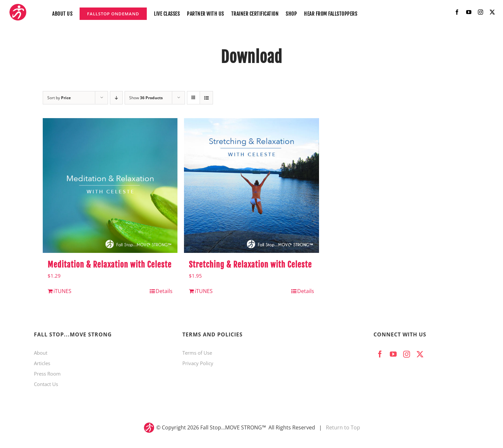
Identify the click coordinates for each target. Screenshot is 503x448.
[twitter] (492, 12)
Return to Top (343, 427)
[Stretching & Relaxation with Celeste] (251, 185)
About (41, 353)
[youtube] (469, 12)
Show (146, 98)
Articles (42, 363)
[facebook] (457, 12)
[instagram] (480, 12)
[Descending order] (116, 98)
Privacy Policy (198, 363)
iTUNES (62, 291)
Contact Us (46, 384)
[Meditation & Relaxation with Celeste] (110, 185)
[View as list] (206, 98)
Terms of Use (197, 353)
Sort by (59, 98)
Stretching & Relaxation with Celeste (250, 265)
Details (164, 291)
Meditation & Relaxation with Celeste (110, 265)
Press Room (47, 374)
